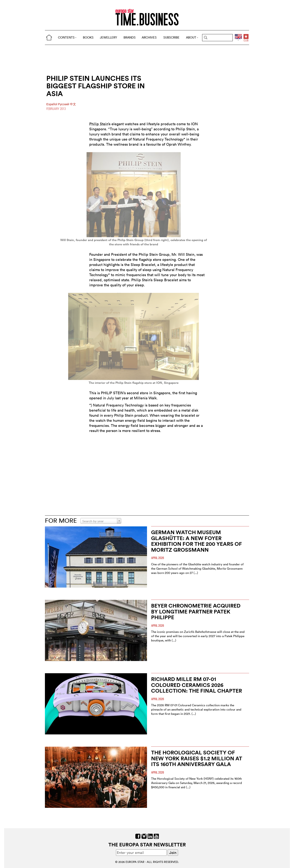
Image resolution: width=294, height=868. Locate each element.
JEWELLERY (108, 37)
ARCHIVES (149, 37)
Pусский (64, 104)
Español (52, 104)
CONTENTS (67, 37)
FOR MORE (61, 521)
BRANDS (130, 37)
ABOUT (192, 37)
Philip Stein (99, 124)
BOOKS (88, 37)
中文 (73, 104)
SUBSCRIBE (171, 37)
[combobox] (101, 521)
